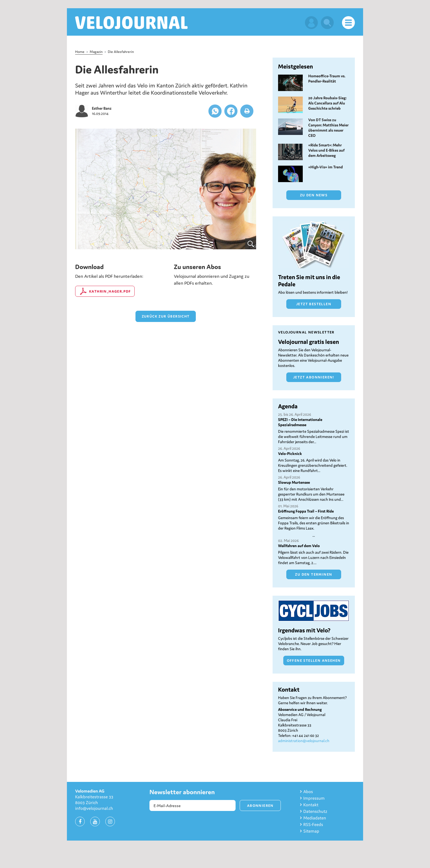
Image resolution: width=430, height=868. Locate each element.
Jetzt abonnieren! (314, 377)
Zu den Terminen (314, 574)
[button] (215, 111)
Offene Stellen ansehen (314, 661)
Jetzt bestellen (314, 304)
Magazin (96, 52)
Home (80, 52)
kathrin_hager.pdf (110, 291)
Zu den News (314, 195)
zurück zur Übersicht (166, 316)
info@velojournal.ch (94, 808)
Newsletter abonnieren (182, 792)
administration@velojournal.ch (304, 741)
